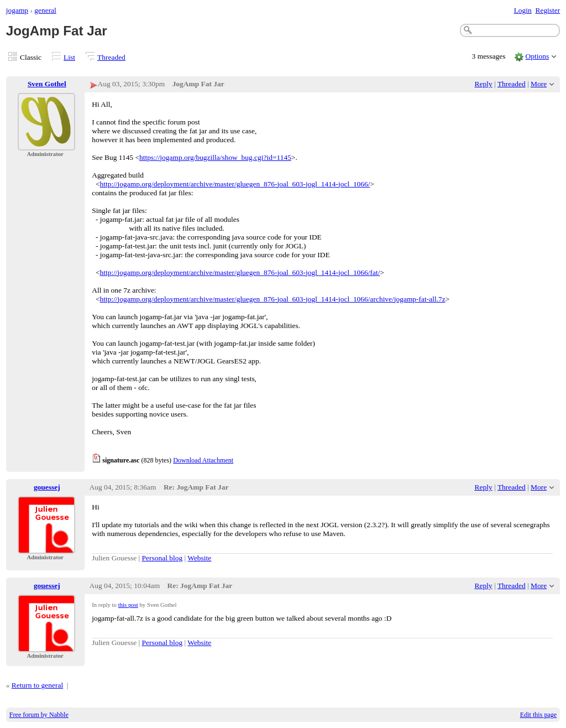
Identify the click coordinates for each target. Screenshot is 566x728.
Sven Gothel (47, 84)
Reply (484, 84)
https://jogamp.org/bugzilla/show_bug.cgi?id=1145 (215, 157)
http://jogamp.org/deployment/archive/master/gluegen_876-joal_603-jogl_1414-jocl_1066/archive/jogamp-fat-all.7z (273, 299)
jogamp (17, 10)
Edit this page (538, 715)
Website (199, 558)
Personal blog (163, 558)
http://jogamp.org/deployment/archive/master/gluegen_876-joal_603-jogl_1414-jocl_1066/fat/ (240, 272)
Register (547, 10)
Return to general (37, 685)
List (69, 57)
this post (128, 605)
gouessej (47, 487)
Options (538, 56)
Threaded (111, 57)
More (539, 84)
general (45, 10)
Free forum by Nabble (39, 715)
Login (523, 10)
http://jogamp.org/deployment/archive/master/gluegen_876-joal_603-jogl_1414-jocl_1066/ (235, 184)
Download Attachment (203, 460)
